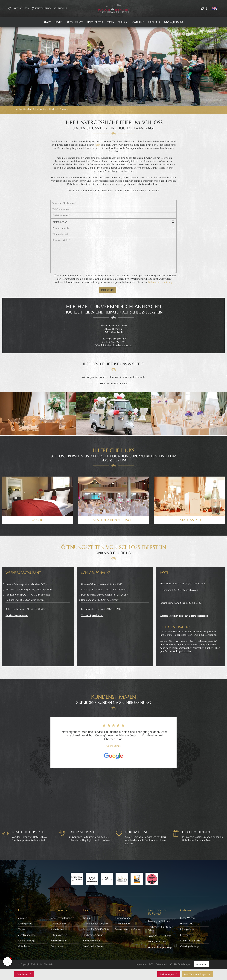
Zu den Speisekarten (17, 615)
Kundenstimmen (92, 941)
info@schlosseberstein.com (118, 345)
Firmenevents (122, 918)
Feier (97, 145)
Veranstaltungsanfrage (128, 929)
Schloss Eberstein (24, 109)
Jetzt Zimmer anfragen (197, 974)
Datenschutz (162, 964)
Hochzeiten (95, 22)
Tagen (21, 929)
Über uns (154, 22)
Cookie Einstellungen (180, 964)
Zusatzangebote (27, 935)
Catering (138, 22)
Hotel (59, 22)
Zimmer (22, 918)
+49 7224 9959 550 (116, 342)
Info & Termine (173, 22)
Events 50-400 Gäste (160, 936)
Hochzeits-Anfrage (93, 935)
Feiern (111, 22)
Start (47, 22)
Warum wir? (187, 924)
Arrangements (26, 924)
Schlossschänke (59, 924)
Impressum (141, 964)
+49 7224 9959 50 (116, 339)
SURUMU (123, 22)
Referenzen (186, 935)
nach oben (201, 964)
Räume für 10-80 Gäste (96, 924)
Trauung (87, 918)
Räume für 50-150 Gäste (96, 929)
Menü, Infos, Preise (93, 946)
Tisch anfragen (169, 974)
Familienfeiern (123, 924)
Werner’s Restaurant (61, 918)
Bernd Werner (188, 918)
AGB (151, 964)
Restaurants (75, 22)
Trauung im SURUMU (160, 921)
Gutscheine (24, 946)
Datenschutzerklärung (160, 282)
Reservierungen (59, 941)
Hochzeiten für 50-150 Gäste (160, 929)
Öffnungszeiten (59, 935)
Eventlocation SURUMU (158, 912)
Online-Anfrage (27, 941)
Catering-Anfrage (190, 946)
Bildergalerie (187, 929)
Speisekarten (57, 929)
